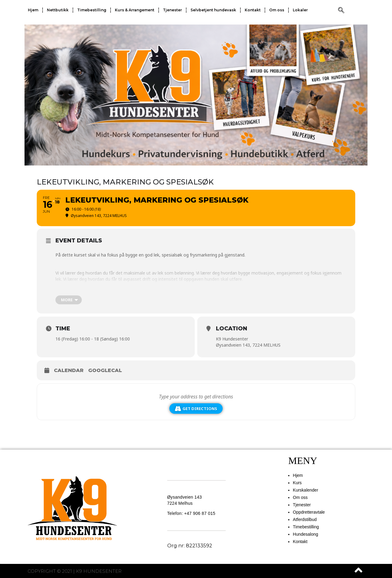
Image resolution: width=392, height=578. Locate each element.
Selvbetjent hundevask (213, 10)
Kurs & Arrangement (135, 10)
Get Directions (196, 409)
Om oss (277, 10)
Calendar (69, 370)
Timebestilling (92, 10)
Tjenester (172, 10)
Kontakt (253, 10)
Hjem (33, 10)
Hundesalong (305, 534)
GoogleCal (105, 370)
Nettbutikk (58, 10)
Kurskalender (305, 490)
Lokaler (300, 10)
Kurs (297, 483)
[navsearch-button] (341, 11)
